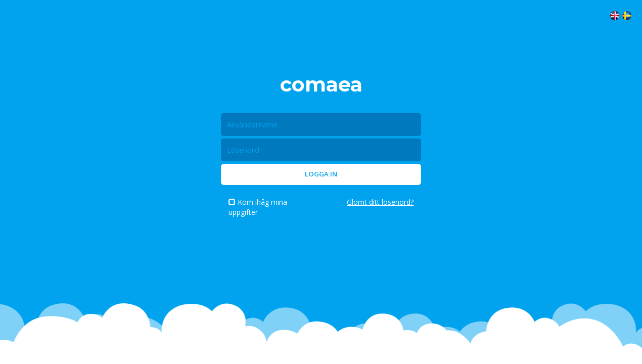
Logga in (321, 174)
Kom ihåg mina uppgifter (258, 207)
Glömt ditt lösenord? (380, 202)
